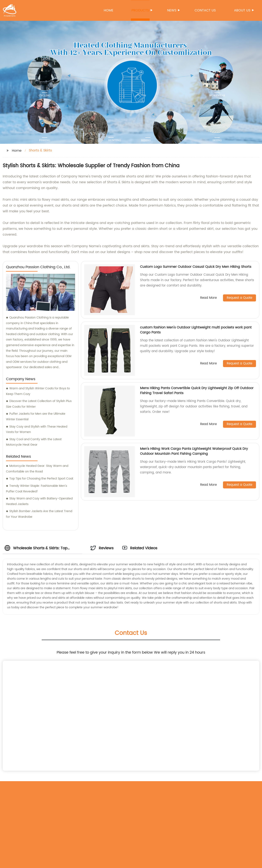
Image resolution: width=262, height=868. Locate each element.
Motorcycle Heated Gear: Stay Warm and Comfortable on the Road (37, 469)
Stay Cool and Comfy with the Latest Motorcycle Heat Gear (34, 442)
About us (243, 10)
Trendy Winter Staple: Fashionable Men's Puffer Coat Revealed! (37, 489)
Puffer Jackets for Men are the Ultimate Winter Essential (36, 417)
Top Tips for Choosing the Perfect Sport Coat (41, 479)
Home (108, 10)
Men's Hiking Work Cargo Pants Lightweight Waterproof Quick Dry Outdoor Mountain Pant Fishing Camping (194, 451)
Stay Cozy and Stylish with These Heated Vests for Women (37, 429)
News (172, 10)
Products (141, 10)
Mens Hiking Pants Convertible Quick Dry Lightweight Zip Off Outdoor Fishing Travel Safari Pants (197, 391)
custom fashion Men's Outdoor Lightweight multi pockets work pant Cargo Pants (196, 330)
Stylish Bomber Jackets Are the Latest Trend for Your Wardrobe (39, 514)
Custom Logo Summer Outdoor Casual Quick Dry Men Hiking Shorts (196, 267)
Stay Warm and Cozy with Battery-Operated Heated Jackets (39, 501)
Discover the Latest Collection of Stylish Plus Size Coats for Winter (39, 404)
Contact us (205, 10)
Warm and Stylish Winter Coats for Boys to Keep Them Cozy (38, 391)
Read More (208, 298)
